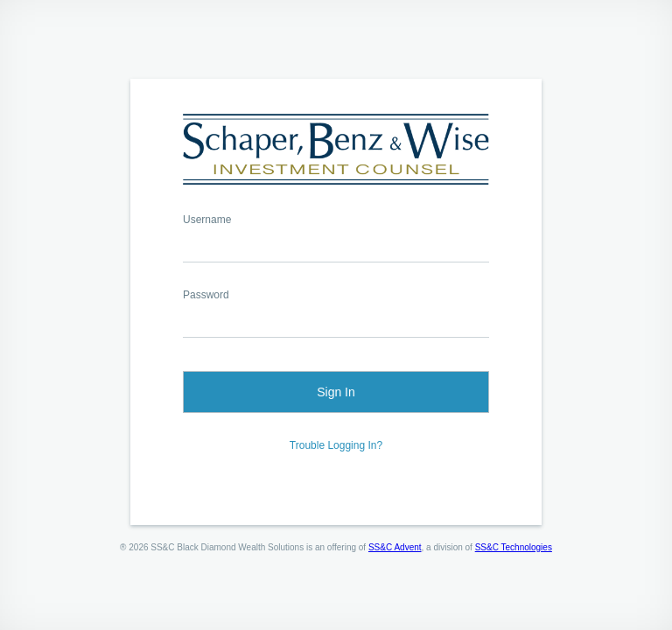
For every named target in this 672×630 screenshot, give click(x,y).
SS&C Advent (395, 547)
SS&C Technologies (514, 547)
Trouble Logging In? (336, 445)
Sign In (336, 392)
